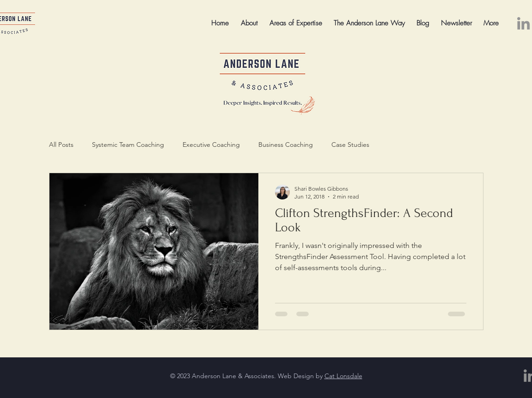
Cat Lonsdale (343, 376)
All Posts (61, 145)
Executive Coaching (211, 145)
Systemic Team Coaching (128, 145)
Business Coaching (286, 145)
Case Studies (350, 145)
